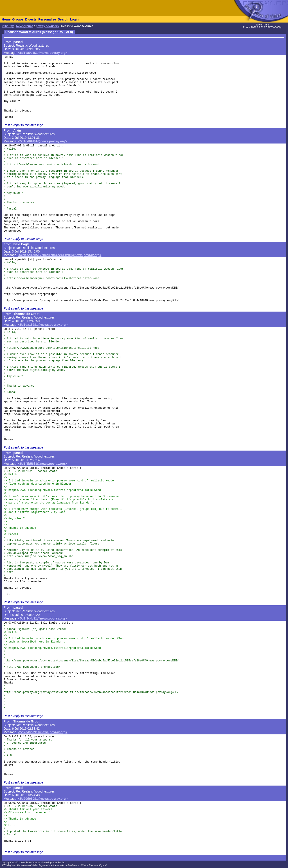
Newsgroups (25, 26)
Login (74, 19)
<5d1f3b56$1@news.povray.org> (43, 464)
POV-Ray (8, 26)
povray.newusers (47, 26)
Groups (18, 19)
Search (63, 19)
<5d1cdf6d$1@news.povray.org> (43, 141)
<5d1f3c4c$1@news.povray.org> (43, 618)
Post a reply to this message (23, 125)
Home (6, 19)
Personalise (47, 19)
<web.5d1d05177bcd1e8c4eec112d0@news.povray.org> (60, 255)
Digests (31, 19)
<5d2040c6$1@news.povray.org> (43, 732)
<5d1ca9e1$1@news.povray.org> (43, 53)
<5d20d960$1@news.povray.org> (43, 799)
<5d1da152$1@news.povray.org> (43, 325)
